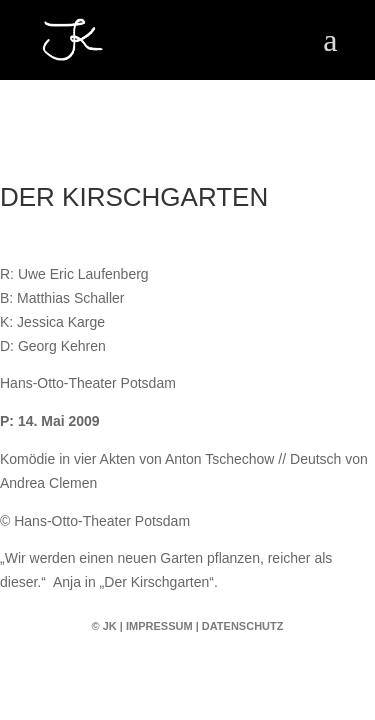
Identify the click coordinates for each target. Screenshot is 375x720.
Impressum (159, 626)
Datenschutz (243, 626)
